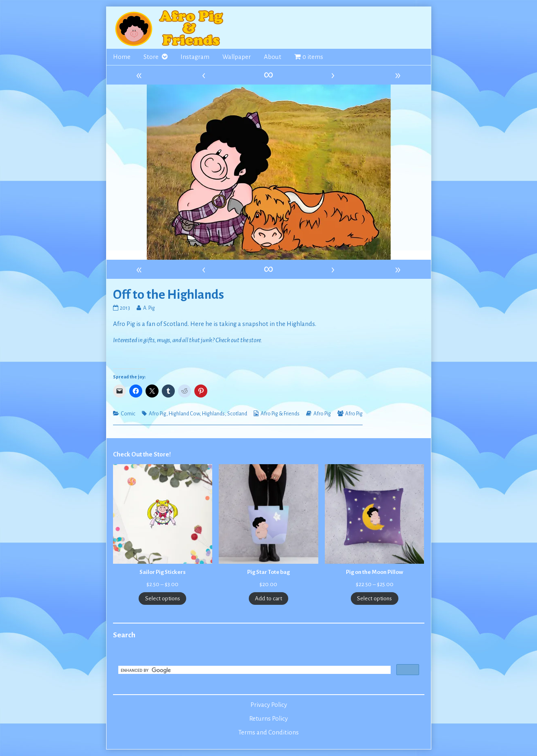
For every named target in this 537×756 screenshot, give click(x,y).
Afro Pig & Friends (280, 414)
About (273, 57)
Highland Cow (184, 414)
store (255, 340)
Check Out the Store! (142, 454)
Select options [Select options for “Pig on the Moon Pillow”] (374, 598)
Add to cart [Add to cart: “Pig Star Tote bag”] (268, 598)
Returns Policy (268, 719)
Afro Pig (158, 414)
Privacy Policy (269, 705)
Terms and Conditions (268, 732)
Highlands (213, 414)
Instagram (195, 57)
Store (151, 57)
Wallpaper (237, 57)
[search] (254, 671)
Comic (128, 414)
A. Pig (149, 308)
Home (122, 57)
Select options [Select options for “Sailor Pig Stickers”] (163, 598)
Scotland (237, 414)
